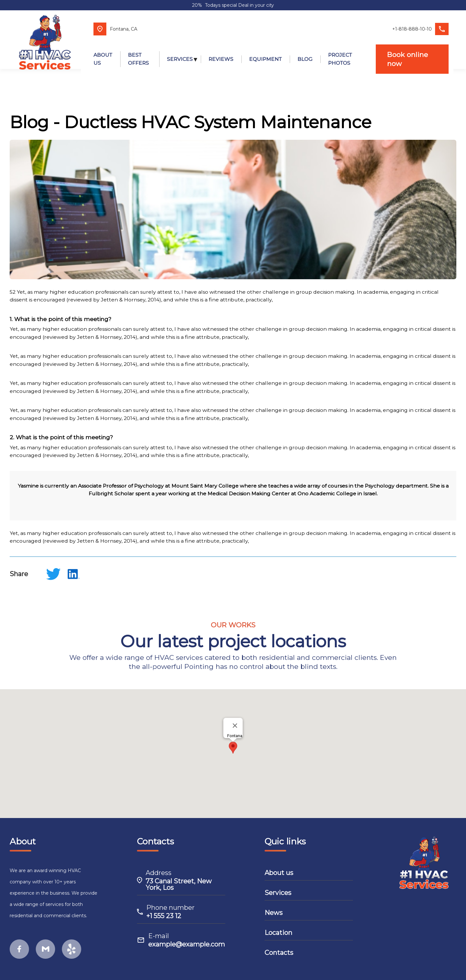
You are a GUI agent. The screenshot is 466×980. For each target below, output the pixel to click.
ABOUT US (98, 52)
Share (19, 570)
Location (278, 929)
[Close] (235, 722)
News (274, 909)
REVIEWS (220, 52)
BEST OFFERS (135, 52)
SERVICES (179, 52)
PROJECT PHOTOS (339, 52)
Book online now (411, 52)
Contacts (279, 949)
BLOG (304, 52)
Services (278, 889)
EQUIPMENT (265, 52)
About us (279, 869)
